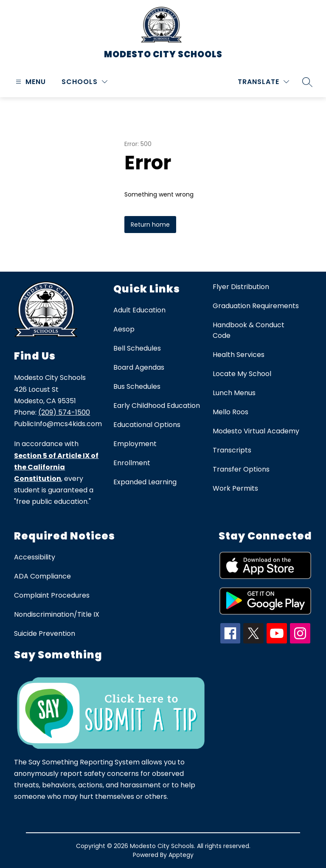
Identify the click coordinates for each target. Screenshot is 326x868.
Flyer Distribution (241, 287)
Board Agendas (139, 367)
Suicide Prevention (45, 633)
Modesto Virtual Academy (256, 431)
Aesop (124, 329)
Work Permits (235, 488)
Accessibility (35, 557)
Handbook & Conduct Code (249, 330)
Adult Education (139, 310)
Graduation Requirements (256, 306)
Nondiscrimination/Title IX (57, 614)
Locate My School (242, 374)
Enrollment (132, 463)
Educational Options (147, 425)
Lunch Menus (234, 393)
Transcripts (232, 450)
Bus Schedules (137, 386)
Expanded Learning (145, 482)
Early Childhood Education (157, 406)
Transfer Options (241, 469)
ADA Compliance (42, 576)
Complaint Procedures (52, 595)
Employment (135, 444)
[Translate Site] (263, 82)
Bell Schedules (137, 348)
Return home (150, 225)
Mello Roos (230, 412)
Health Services (239, 355)
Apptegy (181, 855)
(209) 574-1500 (64, 412)
